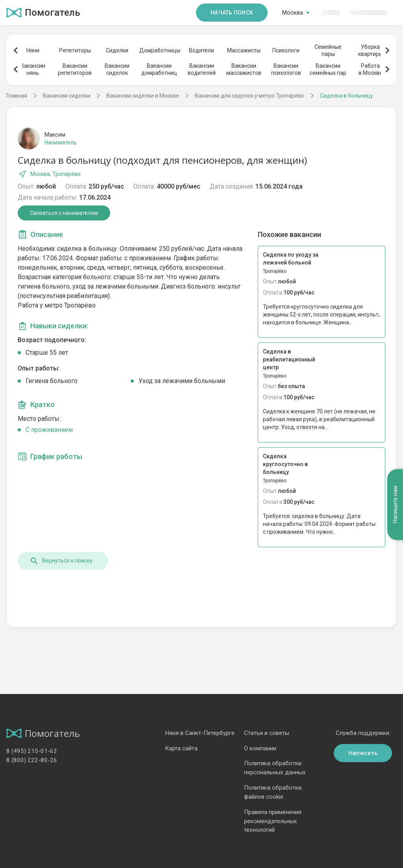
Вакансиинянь (33, 69)
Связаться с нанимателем (64, 213)
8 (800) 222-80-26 (32, 760)
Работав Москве (371, 69)
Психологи (286, 50)
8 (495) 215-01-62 (32, 751)
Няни (33, 50)
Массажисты (244, 50)
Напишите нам (395, 486)
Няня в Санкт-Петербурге (200, 733)
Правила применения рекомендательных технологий (273, 821)
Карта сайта (181, 748)
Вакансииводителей (202, 69)
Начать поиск (232, 13)
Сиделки (117, 50)
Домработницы (159, 50)
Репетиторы (75, 50)
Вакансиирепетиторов (75, 69)
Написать (363, 753)
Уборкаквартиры (371, 50)
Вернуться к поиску (61, 561)
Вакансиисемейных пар (328, 69)
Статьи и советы (267, 733)
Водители (201, 50)
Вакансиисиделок (117, 69)
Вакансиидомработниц (159, 69)
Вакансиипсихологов (286, 69)
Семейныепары (328, 50)
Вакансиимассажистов (244, 69)
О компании (260, 748)
